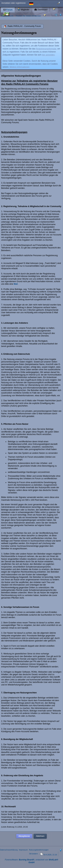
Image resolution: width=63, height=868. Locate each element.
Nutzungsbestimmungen (39, 850)
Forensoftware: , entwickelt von (32, 861)
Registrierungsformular (46, 49)
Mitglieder (23, 9)
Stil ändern (33, 854)
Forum (8, 10)
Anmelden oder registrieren (14, 3)
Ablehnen (40, 836)
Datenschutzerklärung (9, 850)
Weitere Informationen (19, 67)
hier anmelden (48, 55)
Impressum (23, 850)
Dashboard (41, 10)
